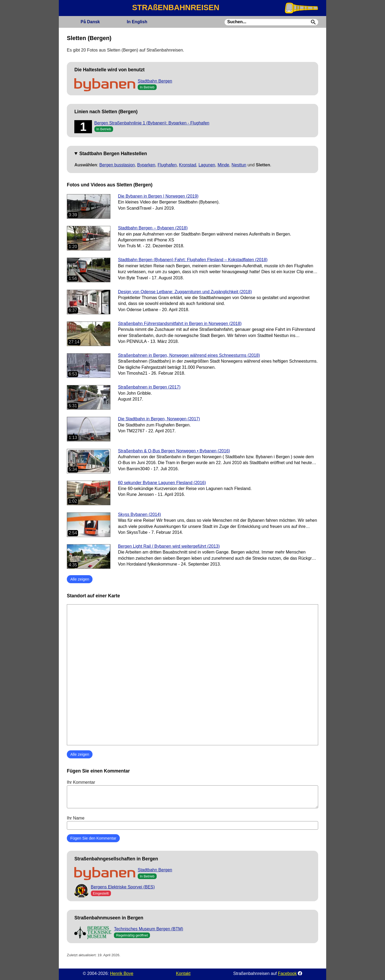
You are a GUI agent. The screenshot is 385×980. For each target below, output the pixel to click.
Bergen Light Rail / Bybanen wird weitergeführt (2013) (169, 546)
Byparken (146, 165)
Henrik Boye (122, 973)
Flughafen (167, 165)
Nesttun (239, 165)
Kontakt (183, 973)
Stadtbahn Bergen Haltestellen (113, 154)
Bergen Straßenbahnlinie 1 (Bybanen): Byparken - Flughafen (152, 123)
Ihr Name (192, 823)
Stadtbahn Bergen (155, 81)
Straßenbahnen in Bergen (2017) (149, 387)
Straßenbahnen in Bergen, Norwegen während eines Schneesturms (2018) (189, 355)
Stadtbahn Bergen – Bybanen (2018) (153, 228)
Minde (224, 165)
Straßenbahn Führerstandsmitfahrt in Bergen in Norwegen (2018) (180, 324)
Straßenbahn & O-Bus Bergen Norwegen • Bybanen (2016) (174, 451)
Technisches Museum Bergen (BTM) (149, 929)
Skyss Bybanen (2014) (139, 514)
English (137, 22)
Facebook (287, 973)
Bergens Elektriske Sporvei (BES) (123, 887)
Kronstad (188, 165)
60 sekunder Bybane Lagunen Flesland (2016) (162, 483)
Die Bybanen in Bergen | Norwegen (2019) (158, 196)
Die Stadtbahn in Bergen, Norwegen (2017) (159, 419)
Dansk (90, 22)
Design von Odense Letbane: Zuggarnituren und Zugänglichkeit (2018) (185, 292)
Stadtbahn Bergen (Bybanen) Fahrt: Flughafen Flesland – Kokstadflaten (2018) (193, 260)
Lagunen (207, 165)
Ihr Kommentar (192, 794)
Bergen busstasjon (117, 165)
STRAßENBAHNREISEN (176, 7)
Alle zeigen (80, 579)
